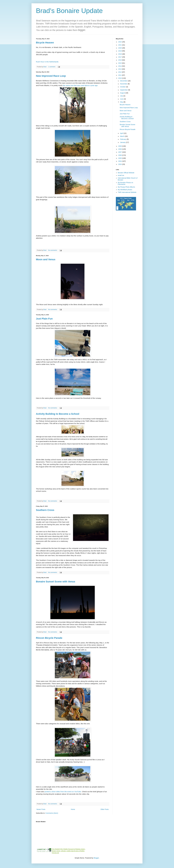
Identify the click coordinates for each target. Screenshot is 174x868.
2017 (120, 57)
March (122, 136)
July (122, 96)
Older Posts (105, 809)
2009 (120, 146)
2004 (120, 161)
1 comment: (52, 67)
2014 (120, 66)
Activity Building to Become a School (58, 414)
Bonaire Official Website (126, 173)
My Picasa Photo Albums (126, 187)
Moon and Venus (46, 259)
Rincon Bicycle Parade (49, 638)
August (123, 93)
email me (121, 175)
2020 (120, 48)
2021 (120, 45)
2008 (120, 149)
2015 (120, 63)
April (122, 133)
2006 (120, 155)
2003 (120, 164)
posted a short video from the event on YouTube (63, 792)
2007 (120, 152)
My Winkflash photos (125, 190)
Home (73, 809)
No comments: (53, 250)
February (123, 139)
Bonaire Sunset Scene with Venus (56, 582)
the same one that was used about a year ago (80, 85)
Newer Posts (41, 809)
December (124, 81)
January (123, 142)
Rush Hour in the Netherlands (47, 62)
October (123, 87)
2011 (120, 75)
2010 (120, 78)
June (122, 99)
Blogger (96, 858)
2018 (120, 54)
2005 (120, 158)
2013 (120, 69)
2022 (120, 42)
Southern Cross (45, 510)
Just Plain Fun (44, 319)
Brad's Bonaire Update (69, 11)
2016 (120, 60)
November (124, 84)
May (122, 102)
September (124, 90)
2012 (120, 72)
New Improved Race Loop (51, 76)
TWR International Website (127, 192)
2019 (120, 51)
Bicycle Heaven (45, 43)
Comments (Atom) (52, 813)
